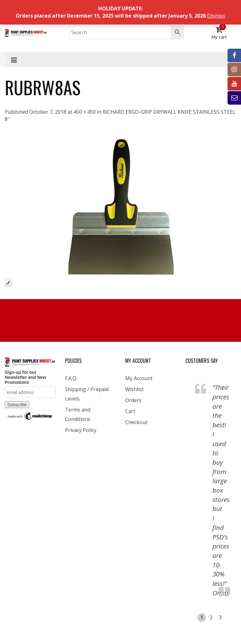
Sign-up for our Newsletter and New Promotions (25, 377)
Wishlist (134, 389)
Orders (133, 400)
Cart (130, 411)
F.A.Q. (71, 378)
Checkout (136, 422)
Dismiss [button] (216, 16)
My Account (139, 378)
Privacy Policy (81, 430)
